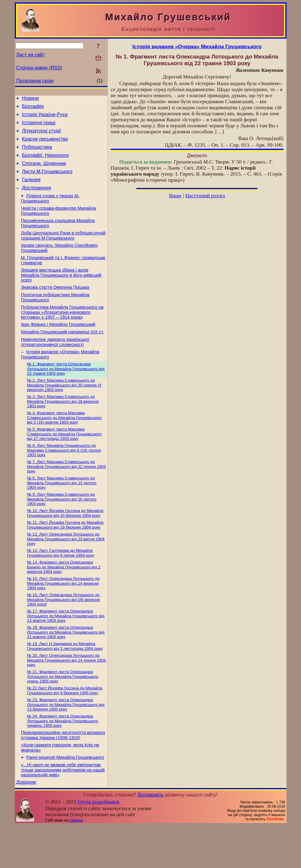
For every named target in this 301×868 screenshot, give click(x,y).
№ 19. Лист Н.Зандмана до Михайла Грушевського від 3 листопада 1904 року (65, 681)
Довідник (26, 825)
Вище (175, 196)
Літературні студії (42, 135)
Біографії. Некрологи (45, 162)
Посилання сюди (35, 81)
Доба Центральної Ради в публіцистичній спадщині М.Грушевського (63, 250)
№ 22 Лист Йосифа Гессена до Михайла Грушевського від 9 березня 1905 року (65, 727)
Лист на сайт (31, 55)
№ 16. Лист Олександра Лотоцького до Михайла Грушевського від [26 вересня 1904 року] (64, 633)
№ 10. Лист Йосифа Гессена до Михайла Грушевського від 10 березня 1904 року (65, 543)
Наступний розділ (205, 196)
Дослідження (37, 199)
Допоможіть (150, 837)
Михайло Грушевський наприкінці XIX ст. (63, 354)
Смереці (76, 863)
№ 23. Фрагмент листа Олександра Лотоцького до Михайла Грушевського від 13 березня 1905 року (66, 742)
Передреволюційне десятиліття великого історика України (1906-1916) (63, 774)
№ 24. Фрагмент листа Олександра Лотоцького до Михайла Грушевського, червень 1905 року (63, 759)
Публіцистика (37, 153)
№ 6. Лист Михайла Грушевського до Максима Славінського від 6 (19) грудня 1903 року (64, 477)
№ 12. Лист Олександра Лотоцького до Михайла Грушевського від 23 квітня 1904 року (66, 570)
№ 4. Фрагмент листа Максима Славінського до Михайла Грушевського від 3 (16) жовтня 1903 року (64, 444)
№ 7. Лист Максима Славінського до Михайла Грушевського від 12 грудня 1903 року (67, 494)
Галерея (31, 190)
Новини (30, 99)
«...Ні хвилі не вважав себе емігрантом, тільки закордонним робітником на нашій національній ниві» (63, 811)
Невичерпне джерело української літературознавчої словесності (55, 365)
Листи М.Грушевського (47, 181)
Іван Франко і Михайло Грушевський (58, 345)
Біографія (33, 108)
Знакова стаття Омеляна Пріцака (55, 305)
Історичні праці (39, 126)
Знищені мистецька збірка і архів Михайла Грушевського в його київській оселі (61, 292)
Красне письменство (45, 144)
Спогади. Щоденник (44, 172)
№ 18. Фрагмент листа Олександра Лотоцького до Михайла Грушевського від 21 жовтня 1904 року (66, 666)
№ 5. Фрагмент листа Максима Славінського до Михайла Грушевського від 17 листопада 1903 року (64, 460)
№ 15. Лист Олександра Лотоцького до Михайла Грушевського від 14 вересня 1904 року (63, 616)
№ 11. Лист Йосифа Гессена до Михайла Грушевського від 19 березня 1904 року (65, 555)
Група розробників (98, 844)
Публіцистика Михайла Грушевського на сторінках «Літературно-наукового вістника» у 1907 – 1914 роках (62, 332)
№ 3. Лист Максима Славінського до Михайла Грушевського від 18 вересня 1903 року (63, 427)
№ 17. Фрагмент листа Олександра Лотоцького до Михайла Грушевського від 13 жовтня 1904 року (66, 650)
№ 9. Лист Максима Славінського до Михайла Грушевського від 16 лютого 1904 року (62, 528)
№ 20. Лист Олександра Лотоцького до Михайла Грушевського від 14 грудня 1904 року (67, 696)
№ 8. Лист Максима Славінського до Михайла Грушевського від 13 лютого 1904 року (62, 511)
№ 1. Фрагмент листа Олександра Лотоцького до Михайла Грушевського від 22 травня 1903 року (66, 393)
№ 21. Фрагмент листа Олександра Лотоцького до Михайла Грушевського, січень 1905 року (63, 713)
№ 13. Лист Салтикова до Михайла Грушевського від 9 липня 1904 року (61, 584)
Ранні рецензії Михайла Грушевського (65, 798)
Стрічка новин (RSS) (39, 68)
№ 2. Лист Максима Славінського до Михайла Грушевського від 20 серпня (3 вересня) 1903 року (64, 410)
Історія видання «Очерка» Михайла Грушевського (197, 46)
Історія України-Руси (45, 117)
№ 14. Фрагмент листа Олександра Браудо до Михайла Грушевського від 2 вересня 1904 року (64, 599)
